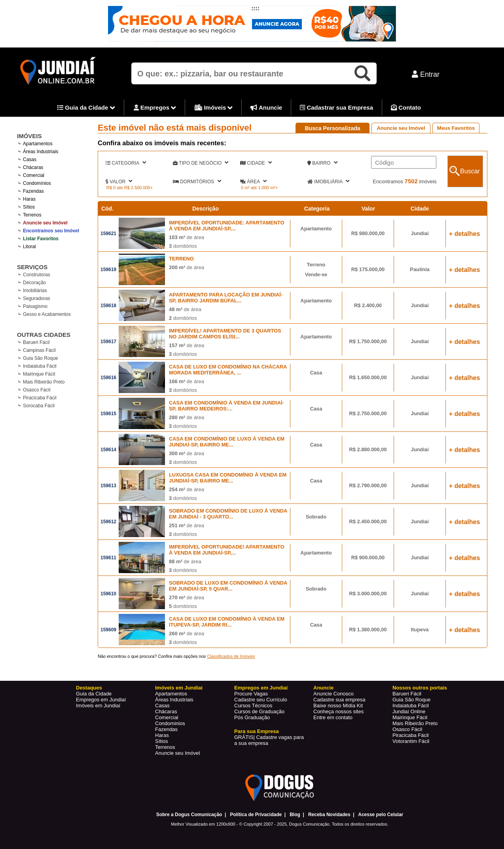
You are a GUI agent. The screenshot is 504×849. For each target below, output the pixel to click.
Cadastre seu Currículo (261, 700)
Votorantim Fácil (411, 741)
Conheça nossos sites (338, 711)
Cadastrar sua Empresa (336, 107)
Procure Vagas (251, 694)
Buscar (470, 171)
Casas (162, 706)
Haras (162, 735)
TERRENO (181, 259)
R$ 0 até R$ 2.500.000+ (130, 188)
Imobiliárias (35, 291)
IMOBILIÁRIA (328, 181)
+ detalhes (465, 234)
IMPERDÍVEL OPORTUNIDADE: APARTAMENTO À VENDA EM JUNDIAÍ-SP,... (227, 226)
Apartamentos (171, 694)
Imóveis (214, 108)
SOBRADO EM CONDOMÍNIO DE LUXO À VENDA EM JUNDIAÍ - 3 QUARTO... (228, 514)
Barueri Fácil (36, 342)
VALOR (119, 181)
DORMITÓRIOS (197, 181)
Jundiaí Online (409, 711)
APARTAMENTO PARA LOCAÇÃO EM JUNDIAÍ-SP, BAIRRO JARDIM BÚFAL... (226, 298)
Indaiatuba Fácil (40, 366)
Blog (295, 815)
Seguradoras (37, 298)
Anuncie (266, 107)
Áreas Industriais (174, 700)
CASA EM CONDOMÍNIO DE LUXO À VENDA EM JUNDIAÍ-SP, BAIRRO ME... (227, 442)
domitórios (183, 246)
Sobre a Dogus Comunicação (189, 815)
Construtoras (37, 275)
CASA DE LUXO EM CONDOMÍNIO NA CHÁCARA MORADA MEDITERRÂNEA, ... (228, 370)
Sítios (162, 741)
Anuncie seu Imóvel (401, 128)
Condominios (170, 723)
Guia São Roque (41, 358)
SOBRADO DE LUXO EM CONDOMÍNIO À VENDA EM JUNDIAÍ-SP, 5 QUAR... (228, 586)
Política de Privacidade (256, 815)
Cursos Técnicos (253, 706)
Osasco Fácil (37, 390)
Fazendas (166, 729)
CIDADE (256, 163)
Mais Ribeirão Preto (44, 382)
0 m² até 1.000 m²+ (259, 188)
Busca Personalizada (332, 128)
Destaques (89, 688)
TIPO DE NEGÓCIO (201, 163)
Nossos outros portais (420, 688)
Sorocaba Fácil (39, 406)
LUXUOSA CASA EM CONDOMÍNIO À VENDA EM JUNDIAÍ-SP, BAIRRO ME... (228, 478)
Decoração (34, 283)
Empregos (155, 108)
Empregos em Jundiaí (101, 700)
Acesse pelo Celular (381, 815)
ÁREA (253, 181)
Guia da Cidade (86, 108)
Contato (406, 107)
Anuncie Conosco (333, 694)
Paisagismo (35, 306)
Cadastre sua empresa (339, 700)
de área (187, 237)
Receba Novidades (329, 815)
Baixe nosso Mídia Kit (338, 706)
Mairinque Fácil (39, 374)
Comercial (167, 717)
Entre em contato (333, 717)
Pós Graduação (252, 717)
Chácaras (166, 711)
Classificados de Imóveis (231, 656)
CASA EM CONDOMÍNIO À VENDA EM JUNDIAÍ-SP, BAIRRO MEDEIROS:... (226, 406)
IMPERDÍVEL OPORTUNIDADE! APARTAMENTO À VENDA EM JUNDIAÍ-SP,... (227, 550)
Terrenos (165, 747)
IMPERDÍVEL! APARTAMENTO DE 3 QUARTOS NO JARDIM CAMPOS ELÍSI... (225, 334)
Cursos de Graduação (259, 711)
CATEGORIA (126, 163)
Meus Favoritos (456, 128)
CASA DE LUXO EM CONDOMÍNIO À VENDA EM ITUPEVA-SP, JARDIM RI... (227, 622)
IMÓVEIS (29, 136)
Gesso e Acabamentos (47, 314)
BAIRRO (322, 163)
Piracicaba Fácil (40, 398)
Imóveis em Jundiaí (98, 706)
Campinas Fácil (39, 350)
